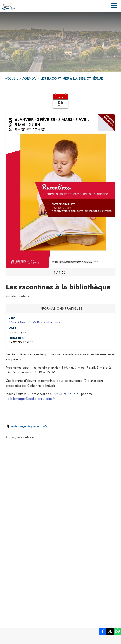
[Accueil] (9, 6)
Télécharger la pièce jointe (29, 426)
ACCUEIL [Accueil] (11, 78)
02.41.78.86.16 (65, 394)
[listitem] (103, 632)
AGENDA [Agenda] (29, 78)
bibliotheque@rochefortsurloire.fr (31, 399)
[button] (61, 104)
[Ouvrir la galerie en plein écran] (64, 273)
